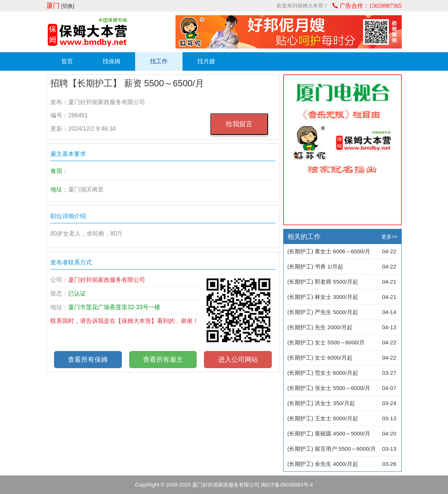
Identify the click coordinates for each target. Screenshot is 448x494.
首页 (67, 61)
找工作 (159, 61)
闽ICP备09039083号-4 (287, 485)
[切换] (68, 6)
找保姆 (111, 61)
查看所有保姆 (88, 360)
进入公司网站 (238, 360)
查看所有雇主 (163, 360)
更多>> (390, 237)
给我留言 (239, 124)
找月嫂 (206, 61)
